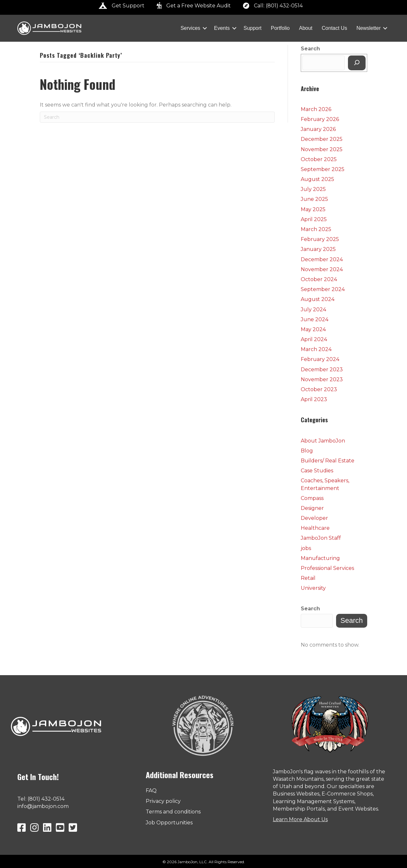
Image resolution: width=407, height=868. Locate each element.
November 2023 (322, 379)
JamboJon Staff (321, 538)
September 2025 (323, 169)
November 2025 (322, 149)
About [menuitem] (306, 28)
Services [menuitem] (190, 28)
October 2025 (319, 159)
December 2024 (322, 259)
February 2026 (320, 119)
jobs (306, 548)
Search (310, 49)
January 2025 (318, 249)
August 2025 (317, 179)
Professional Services (327, 568)
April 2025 (314, 219)
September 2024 (323, 289)
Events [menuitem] (222, 28)
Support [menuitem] (253, 28)
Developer (314, 518)
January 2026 (318, 129)
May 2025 (313, 209)
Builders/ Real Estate (328, 461)
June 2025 (314, 199)
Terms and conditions (173, 812)
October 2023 (319, 389)
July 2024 (313, 309)
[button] (205, 28)
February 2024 (320, 359)
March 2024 (316, 349)
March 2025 (316, 229)
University (313, 588)
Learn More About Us (300, 819)
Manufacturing (320, 558)
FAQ (151, 791)
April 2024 (314, 339)
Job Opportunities (169, 823)
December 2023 (322, 370)
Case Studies (317, 471)
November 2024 (322, 269)
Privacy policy (163, 801)
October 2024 (319, 279)
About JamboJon (323, 441)
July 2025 (313, 189)
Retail (308, 578)
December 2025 (322, 139)
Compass (312, 498)
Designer (312, 508)
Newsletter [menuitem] (368, 28)
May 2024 (313, 329)
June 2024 (315, 319)
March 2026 (316, 109)
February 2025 (320, 239)
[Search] (157, 117)
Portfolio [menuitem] (280, 28)
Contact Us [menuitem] (334, 28)
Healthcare (315, 528)
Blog (307, 451)
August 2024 (318, 299)
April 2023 (314, 399)
